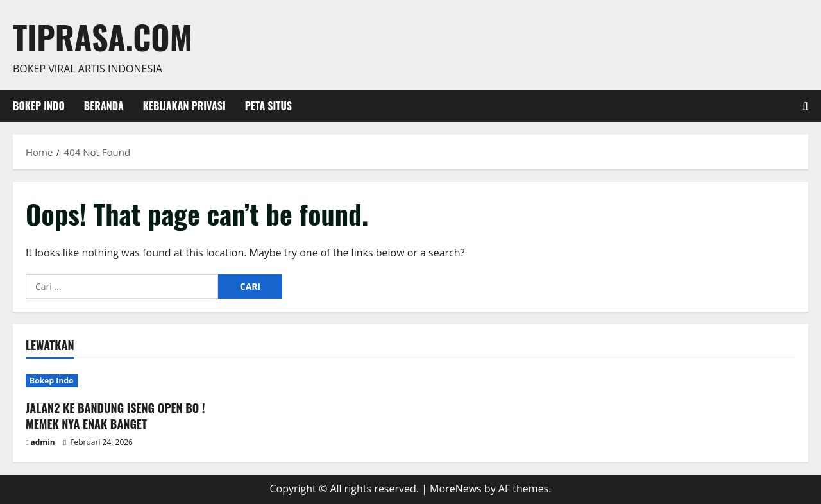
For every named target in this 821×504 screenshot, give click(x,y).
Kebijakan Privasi (184, 106)
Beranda (104, 106)
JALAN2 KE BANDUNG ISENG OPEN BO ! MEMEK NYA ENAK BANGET (115, 416)
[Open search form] (805, 106)
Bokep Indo (39, 106)
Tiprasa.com (103, 37)
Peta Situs (268, 106)
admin (43, 442)
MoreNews (456, 489)
